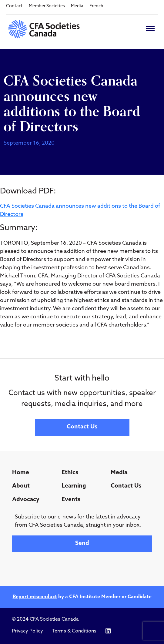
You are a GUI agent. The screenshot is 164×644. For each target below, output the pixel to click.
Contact (14, 6)
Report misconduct (35, 597)
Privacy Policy (27, 631)
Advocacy (26, 500)
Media (77, 6)
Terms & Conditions (74, 631)
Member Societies (47, 6)
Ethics (70, 473)
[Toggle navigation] (150, 28)
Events (71, 500)
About (21, 486)
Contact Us (82, 427)
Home (21, 473)
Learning (74, 486)
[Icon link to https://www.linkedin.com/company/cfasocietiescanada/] (108, 631)
